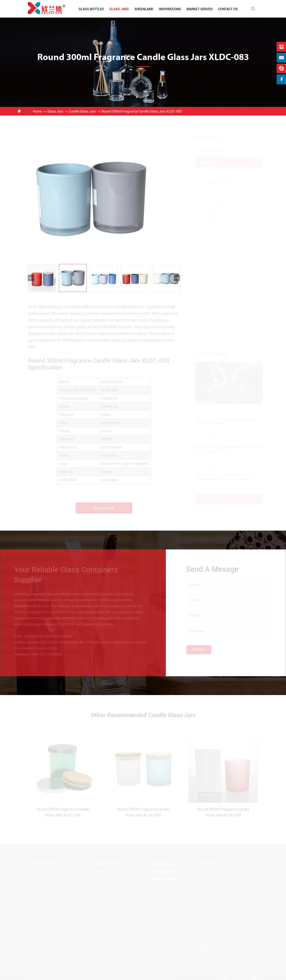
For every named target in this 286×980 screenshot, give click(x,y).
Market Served (200, 9)
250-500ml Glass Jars (218, 260)
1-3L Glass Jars (213, 290)
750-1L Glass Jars (215, 280)
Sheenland (144, 9)
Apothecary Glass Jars (218, 221)
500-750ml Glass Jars (218, 270)
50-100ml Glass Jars (217, 241)
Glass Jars (119, 9)
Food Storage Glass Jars (220, 201)
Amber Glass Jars (214, 319)
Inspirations (170, 9)
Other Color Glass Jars (218, 339)
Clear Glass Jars (213, 310)
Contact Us (228, 9)
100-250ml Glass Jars (218, 251)
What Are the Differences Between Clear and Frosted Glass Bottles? (224, 449)
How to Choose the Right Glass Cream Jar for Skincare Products (223, 422)
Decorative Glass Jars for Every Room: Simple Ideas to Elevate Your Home (220, 477)
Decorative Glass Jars (217, 192)
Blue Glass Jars (213, 300)
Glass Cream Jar (214, 172)
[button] (31, 278)
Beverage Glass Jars (216, 211)
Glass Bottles (91, 9)
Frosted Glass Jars (215, 329)
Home (37, 111)
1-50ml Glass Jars (215, 231)
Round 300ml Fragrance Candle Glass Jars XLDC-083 (142, 111)
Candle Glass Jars (82, 111)
